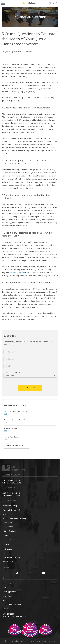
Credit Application (9, 592)
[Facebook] (6, 573)
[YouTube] (45, 573)
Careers (5, 553)
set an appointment (17, 272)
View (5, 414)
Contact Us (7, 583)
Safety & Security (9, 523)
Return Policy (7, 596)
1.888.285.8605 (8, 614)
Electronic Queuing (10, 506)
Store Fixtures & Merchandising (14, 518)
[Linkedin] (32, 573)
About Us (6, 545)
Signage (5, 514)
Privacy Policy (29, 641)
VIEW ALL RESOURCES (16, 446)
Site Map (52, 641)
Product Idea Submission (12, 604)
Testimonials (7, 549)
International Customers (12, 557)
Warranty (6, 600)
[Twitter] (19, 573)
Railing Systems (8, 527)
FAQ (4, 587)
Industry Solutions (9, 531)
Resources (6, 535)
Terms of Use (41, 641)
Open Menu (4, 3)
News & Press (8, 562)
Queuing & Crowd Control (12, 510)
